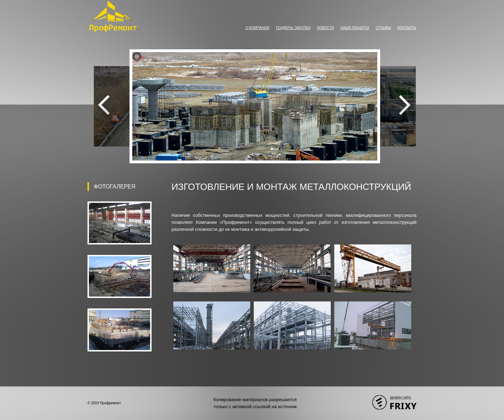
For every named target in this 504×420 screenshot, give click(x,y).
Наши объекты (355, 28)
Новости (325, 28)
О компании (258, 28)
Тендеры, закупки (293, 28)
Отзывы (383, 28)
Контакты (407, 28)
